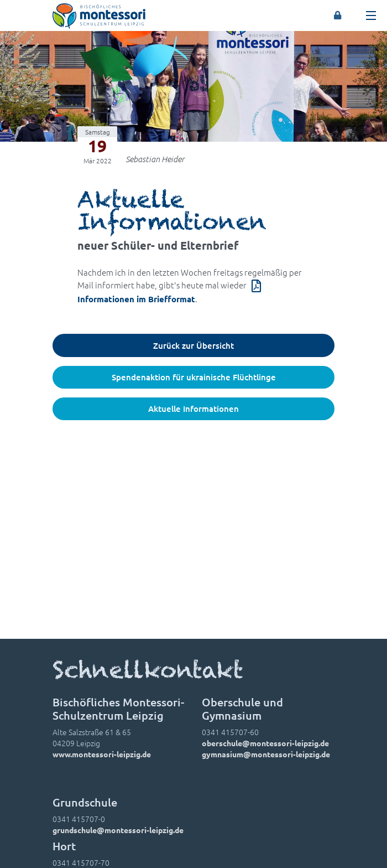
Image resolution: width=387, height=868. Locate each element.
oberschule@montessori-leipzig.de (265, 743)
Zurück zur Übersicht (193, 345)
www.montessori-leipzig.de (102, 754)
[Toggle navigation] (371, 15)
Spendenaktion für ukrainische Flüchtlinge (194, 377)
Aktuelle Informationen (193, 409)
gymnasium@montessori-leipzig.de (266, 754)
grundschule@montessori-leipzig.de (118, 830)
